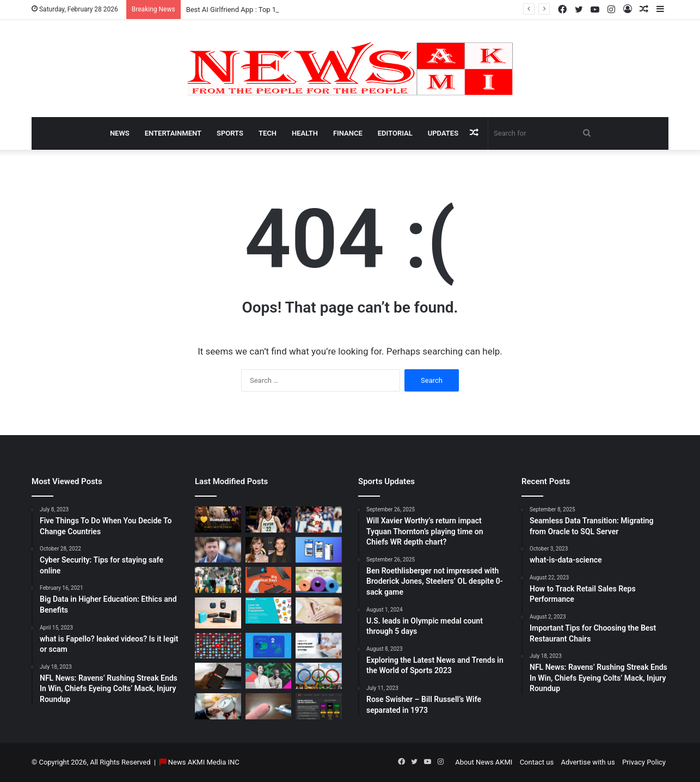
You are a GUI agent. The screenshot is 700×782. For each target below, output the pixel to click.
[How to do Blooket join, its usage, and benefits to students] (269, 610)
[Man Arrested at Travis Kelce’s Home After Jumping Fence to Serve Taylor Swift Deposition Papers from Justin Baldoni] (269, 550)
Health (305, 133)
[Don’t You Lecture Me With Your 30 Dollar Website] (218, 646)
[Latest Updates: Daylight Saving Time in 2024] (218, 706)
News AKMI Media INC (204, 762)
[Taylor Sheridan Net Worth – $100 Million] (218, 550)
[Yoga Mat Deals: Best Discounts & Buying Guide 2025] (319, 580)
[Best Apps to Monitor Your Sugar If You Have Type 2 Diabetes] (269, 706)
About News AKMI (484, 762)
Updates (443, 133)
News (120, 133)
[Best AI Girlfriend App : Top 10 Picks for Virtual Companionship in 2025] (218, 520)
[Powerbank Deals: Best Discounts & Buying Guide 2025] (269, 580)
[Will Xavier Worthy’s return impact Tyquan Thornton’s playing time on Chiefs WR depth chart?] (319, 520)
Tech (268, 133)
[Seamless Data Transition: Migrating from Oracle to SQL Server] (269, 646)
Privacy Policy (644, 762)
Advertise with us (588, 762)
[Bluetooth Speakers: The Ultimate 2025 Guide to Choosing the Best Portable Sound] (218, 613)
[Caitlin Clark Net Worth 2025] (269, 520)
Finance (348, 133)
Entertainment (173, 133)
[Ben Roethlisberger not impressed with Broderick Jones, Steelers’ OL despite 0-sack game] (218, 580)
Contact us (537, 762)
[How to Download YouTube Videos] (218, 676)
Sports (230, 133)
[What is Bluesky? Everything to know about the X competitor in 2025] (319, 550)
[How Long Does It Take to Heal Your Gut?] (319, 610)
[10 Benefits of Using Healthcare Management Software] (319, 646)
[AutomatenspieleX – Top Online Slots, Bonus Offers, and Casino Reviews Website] (319, 706)
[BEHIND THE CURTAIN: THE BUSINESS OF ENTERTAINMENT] (269, 676)
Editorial (395, 133)
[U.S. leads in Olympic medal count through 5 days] (319, 676)
